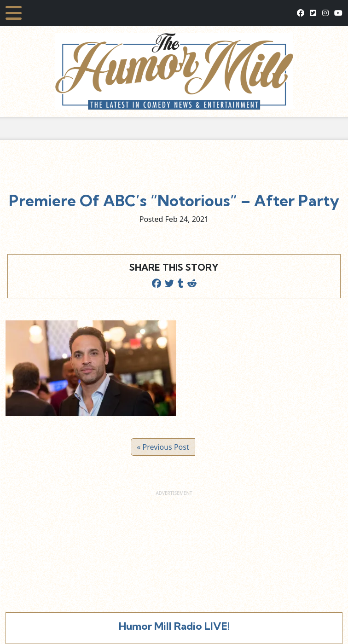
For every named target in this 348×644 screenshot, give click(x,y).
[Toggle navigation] (14, 13)
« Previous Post (163, 447)
